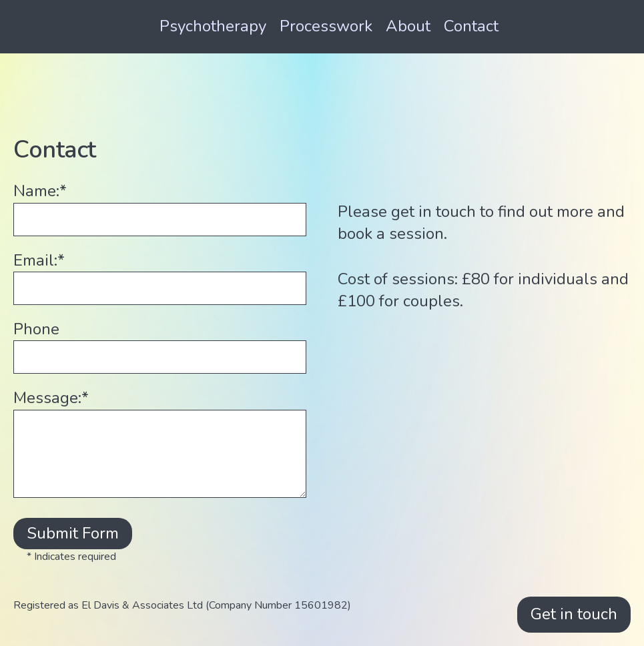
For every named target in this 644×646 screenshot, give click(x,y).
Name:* (40, 191)
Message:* (51, 398)
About (408, 26)
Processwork (326, 26)
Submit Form (73, 533)
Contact (471, 26)
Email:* (39, 260)
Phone (36, 329)
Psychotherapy (213, 26)
